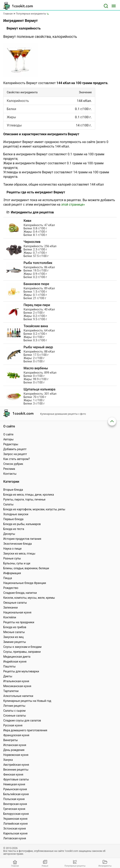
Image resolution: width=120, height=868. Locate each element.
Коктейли (10, 617)
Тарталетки (11, 691)
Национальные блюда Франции (25, 583)
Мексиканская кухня (17, 686)
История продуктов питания (22, 539)
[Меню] (114, 6)
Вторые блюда (13, 490)
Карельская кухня (15, 833)
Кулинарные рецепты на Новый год (27, 701)
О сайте (8, 434)
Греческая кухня (14, 809)
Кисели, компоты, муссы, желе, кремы (29, 598)
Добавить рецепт (15, 449)
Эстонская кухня (15, 829)
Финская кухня (13, 774)
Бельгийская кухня (16, 794)
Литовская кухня (15, 838)
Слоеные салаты (15, 716)
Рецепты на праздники (19, 622)
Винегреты (11, 740)
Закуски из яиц (13, 637)
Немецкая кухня (14, 784)
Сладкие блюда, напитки (20, 593)
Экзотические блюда (18, 544)
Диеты (8, 676)
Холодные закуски (16, 514)
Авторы (8, 439)
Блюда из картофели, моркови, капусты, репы (34, 509)
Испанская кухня (15, 745)
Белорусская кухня (16, 814)
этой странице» (73, 205)
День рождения (14, 750)
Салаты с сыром (14, 711)
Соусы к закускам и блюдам (22, 647)
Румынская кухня (15, 789)
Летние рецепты (14, 706)
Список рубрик (13, 464)
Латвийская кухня (15, 824)
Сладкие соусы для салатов (22, 720)
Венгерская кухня (15, 804)
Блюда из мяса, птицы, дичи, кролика (29, 495)
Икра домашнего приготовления (25, 730)
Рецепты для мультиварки (21, 671)
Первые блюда (13, 519)
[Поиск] (106, 6)
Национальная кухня (17, 612)
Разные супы (12, 558)
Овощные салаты (15, 603)
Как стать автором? (17, 459)
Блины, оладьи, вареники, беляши (26, 568)
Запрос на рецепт (15, 454)
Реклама (9, 469)
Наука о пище (12, 549)
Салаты (8, 504)
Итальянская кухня (16, 681)
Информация (12, 573)
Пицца (8, 578)
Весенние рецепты (16, 770)
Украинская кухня (15, 819)
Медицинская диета (17, 657)
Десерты (9, 534)
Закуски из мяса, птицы (19, 553)
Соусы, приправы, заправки (22, 652)
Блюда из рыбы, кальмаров (22, 524)
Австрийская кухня (16, 765)
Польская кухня (14, 799)
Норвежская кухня (16, 755)
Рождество (11, 588)
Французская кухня (16, 735)
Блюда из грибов (15, 627)
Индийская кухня (15, 662)
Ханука (8, 760)
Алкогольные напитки (18, 696)
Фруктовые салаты (16, 779)
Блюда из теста (14, 529)
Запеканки (10, 608)
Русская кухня (13, 725)
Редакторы (11, 444)
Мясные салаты (14, 632)
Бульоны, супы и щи (17, 563)
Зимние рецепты (15, 642)
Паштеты (9, 666)
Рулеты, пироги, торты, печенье (24, 499)
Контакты (10, 474)
